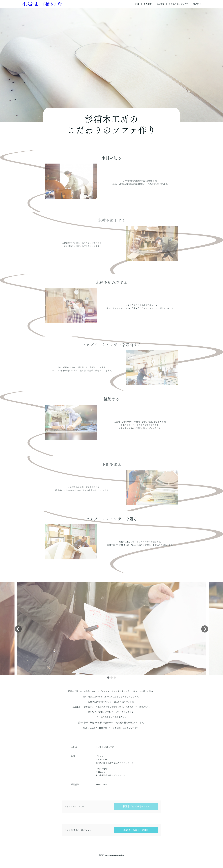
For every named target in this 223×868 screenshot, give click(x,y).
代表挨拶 (160, 4)
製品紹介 (197, 4)
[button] (108, 678)
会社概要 (148, 4)
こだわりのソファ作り (179, 4)
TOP (137, 4)
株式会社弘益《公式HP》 (136, 830)
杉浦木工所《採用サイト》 (136, 806)
